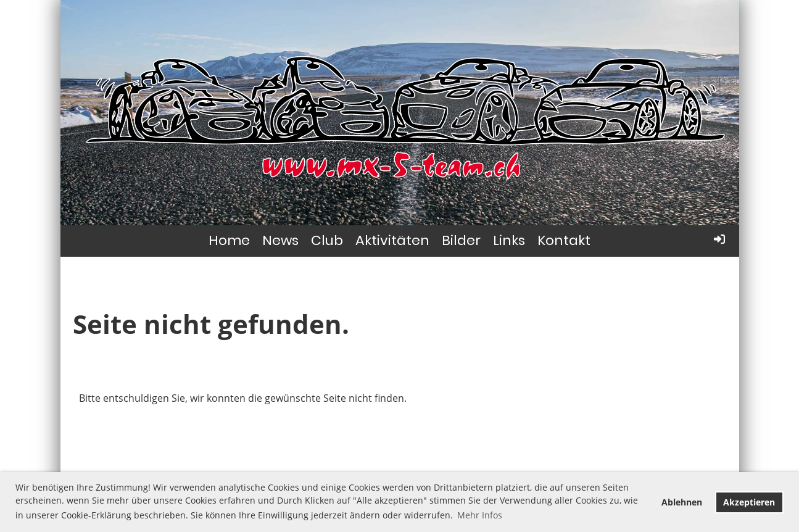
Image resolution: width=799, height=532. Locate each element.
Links (509, 240)
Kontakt (564, 240)
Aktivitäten (392, 240)
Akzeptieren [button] (749, 502)
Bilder (461, 240)
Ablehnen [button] (682, 502)
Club (327, 240)
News (280, 240)
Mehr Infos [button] (480, 515)
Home (229, 240)
